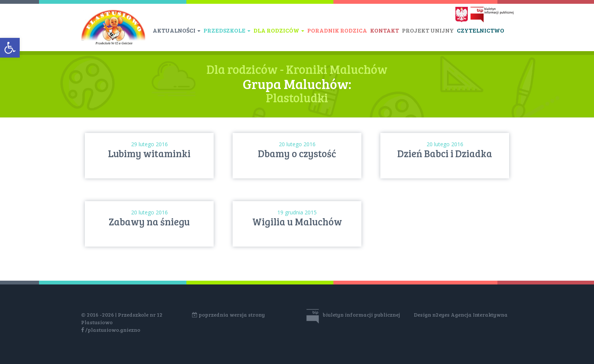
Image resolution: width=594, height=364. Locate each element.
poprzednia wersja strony (228, 315)
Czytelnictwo (481, 30)
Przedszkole (227, 30)
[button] (10, 48)
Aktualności (177, 30)
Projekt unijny (428, 30)
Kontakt (385, 30)
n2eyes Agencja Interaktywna (470, 315)
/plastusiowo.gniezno (111, 330)
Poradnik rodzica (337, 30)
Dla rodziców (279, 30)
